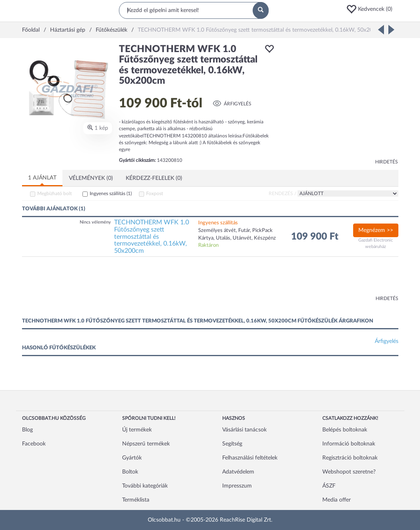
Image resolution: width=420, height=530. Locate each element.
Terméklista (136, 500)
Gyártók (132, 458)
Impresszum (237, 486)
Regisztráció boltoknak (350, 458)
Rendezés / (282, 193)
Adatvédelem (238, 472)
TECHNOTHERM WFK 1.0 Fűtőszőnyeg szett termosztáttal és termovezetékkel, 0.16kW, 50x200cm (152, 236)
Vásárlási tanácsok (244, 430)
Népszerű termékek (146, 444)
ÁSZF (329, 486)
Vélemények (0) (91, 178)
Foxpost (155, 193)
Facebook (34, 444)
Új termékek (137, 430)
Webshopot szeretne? (349, 472)
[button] (372, 9)
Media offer (337, 500)
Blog (27, 430)
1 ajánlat (42, 178)
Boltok (130, 472)
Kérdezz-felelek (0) (154, 178)
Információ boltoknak (349, 444)
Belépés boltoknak (345, 430)
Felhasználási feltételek (250, 458)
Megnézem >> (376, 230)
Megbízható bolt (54, 193)
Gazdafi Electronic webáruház (376, 243)
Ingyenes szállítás (111, 193)
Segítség (232, 444)
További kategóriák (145, 486)
